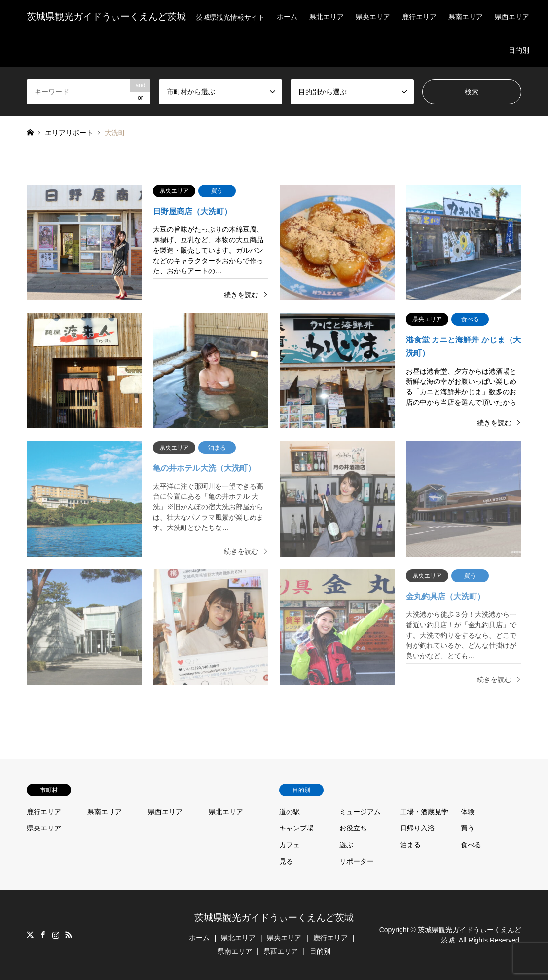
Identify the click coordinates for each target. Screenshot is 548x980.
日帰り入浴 (417, 828)
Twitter (30, 935)
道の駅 (290, 812)
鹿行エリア (419, 17)
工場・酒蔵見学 (424, 812)
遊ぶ (346, 845)
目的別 (519, 50)
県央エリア (373, 17)
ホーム (287, 17)
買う (468, 828)
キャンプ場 (296, 828)
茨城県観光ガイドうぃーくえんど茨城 (274, 918)
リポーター (357, 861)
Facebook (43, 935)
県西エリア (512, 17)
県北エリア (327, 17)
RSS (69, 935)
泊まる (410, 845)
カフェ (290, 845)
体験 (468, 812)
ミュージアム (360, 812)
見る (286, 861)
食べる (471, 845)
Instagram (56, 935)
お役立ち (353, 828)
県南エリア (466, 17)
